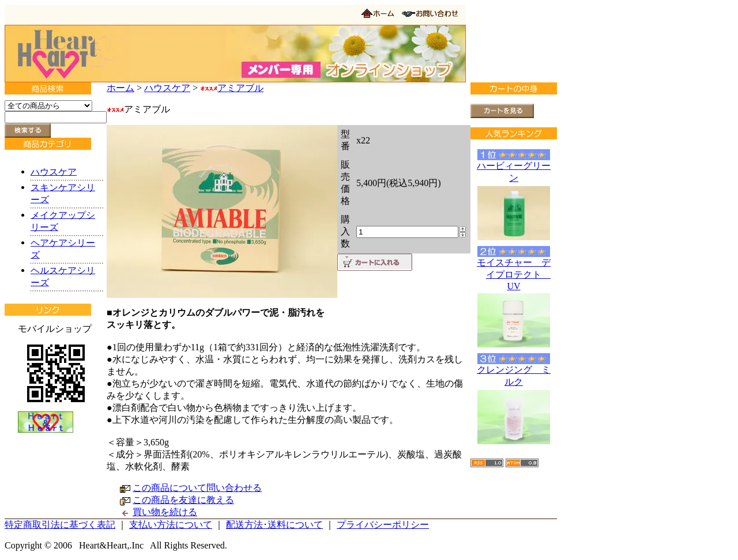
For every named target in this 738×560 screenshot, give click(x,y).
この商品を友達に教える (183, 500)
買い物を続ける (165, 512)
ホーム (121, 88)
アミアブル (232, 88)
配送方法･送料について (274, 525)
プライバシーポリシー (383, 525)
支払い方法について (171, 525)
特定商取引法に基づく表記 (60, 525)
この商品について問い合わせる (197, 488)
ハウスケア (167, 88)
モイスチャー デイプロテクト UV (514, 274)
